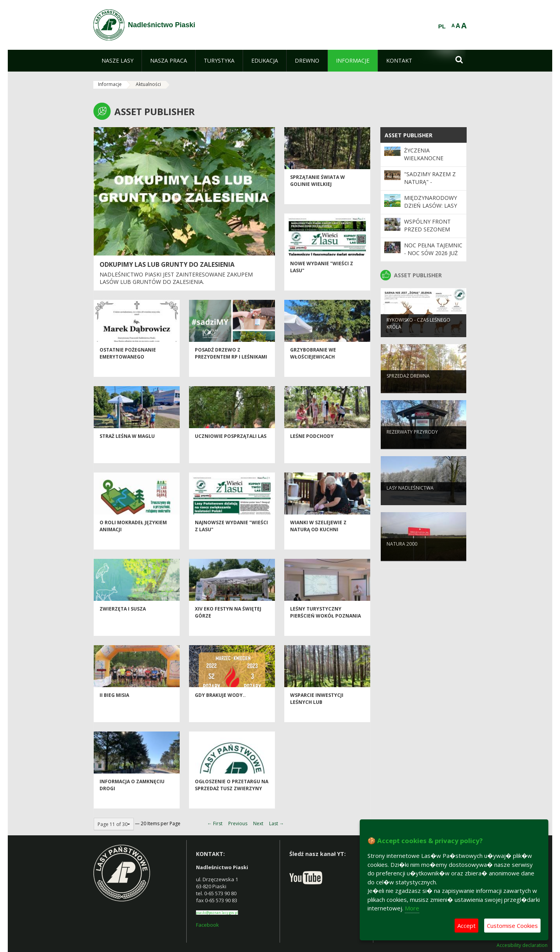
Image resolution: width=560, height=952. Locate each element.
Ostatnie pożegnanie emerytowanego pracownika (128, 371)
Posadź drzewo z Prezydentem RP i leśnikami (231, 367)
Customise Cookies (512, 926)
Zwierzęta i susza (123, 623)
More (412, 908)
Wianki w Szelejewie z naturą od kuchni (318, 540)
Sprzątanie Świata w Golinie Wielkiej (318, 194)
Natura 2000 (402, 556)
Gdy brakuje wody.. (220, 709)
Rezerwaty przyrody (412, 444)
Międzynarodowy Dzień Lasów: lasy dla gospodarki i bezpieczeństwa (430, 210)
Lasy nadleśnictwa (410, 500)
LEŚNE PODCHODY (312, 450)
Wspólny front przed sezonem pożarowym (427, 229)
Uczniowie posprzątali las (231, 450)
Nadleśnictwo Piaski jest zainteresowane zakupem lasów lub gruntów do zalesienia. (176, 278)
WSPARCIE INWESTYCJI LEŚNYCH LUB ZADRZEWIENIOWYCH (317, 716)
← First (215, 823)
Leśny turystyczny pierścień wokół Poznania (325, 626)
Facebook (207, 925)
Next (258, 823)
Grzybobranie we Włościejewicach (313, 367)
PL (442, 26)
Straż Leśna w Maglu (127, 450)
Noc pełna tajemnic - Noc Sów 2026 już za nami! (433, 253)
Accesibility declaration (522, 945)
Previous (238, 823)
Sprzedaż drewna (408, 388)
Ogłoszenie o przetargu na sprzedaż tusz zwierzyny (232, 799)
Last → (276, 823)
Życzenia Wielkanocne (424, 154)
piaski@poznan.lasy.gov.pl (217, 913)
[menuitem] (117, 61)
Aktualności (148, 84)
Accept (466, 926)
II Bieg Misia (114, 709)
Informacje (110, 84)
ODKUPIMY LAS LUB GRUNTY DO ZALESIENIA (167, 264)
